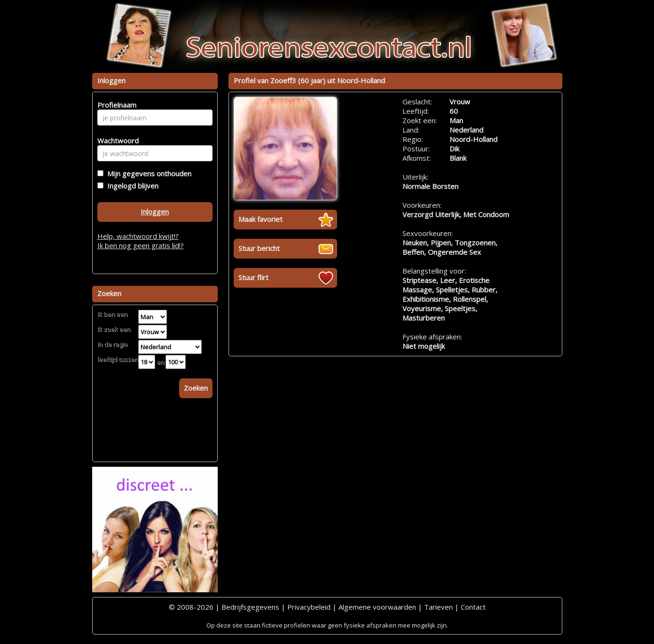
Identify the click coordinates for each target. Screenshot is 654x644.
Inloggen (155, 212)
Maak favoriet (260, 219)
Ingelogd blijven (131, 186)
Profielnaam (115, 105)
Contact (473, 607)
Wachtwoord (115, 141)
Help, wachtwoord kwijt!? (138, 236)
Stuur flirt (253, 277)
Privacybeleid (309, 607)
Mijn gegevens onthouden (147, 173)
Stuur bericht (259, 248)
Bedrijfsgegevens (250, 607)
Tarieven (438, 607)
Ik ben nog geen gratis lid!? (141, 245)
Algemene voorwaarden (377, 607)
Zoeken (196, 388)
